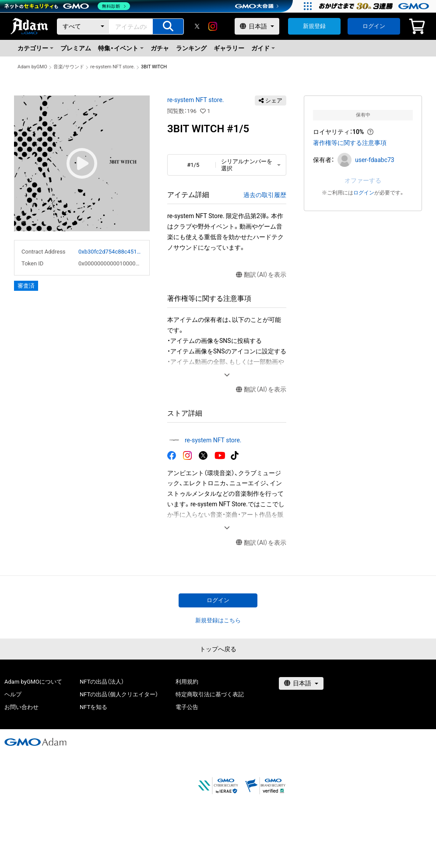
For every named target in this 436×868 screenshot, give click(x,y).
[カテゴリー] (83, 26)
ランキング (191, 48)
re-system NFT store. (113, 67)
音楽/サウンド (69, 67)
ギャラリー (229, 48)
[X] (197, 26)
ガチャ (160, 48)
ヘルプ (13, 694)
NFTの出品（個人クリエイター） (119, 694)
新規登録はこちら (218, 620)
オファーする (363, 180)
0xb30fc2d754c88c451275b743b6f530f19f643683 (110, 252)
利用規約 (187, 682)
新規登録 (314, 26)
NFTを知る (93, 707)
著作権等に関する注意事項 (350, 143)
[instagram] (213, 26)
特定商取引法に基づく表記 (210, 694)
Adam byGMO (32, 67)
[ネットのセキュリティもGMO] (67, 6)
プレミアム (76, 48)
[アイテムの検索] (168, 26)
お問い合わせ (21, 707)
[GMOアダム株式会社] (35, 742)
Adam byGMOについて (33, 682)
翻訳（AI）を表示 (261, 275)
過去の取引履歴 (265, 195)
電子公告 (187, 707)
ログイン (374, 26)
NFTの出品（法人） (102, 682)
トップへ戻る (218, 649)
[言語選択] (257, 26)
